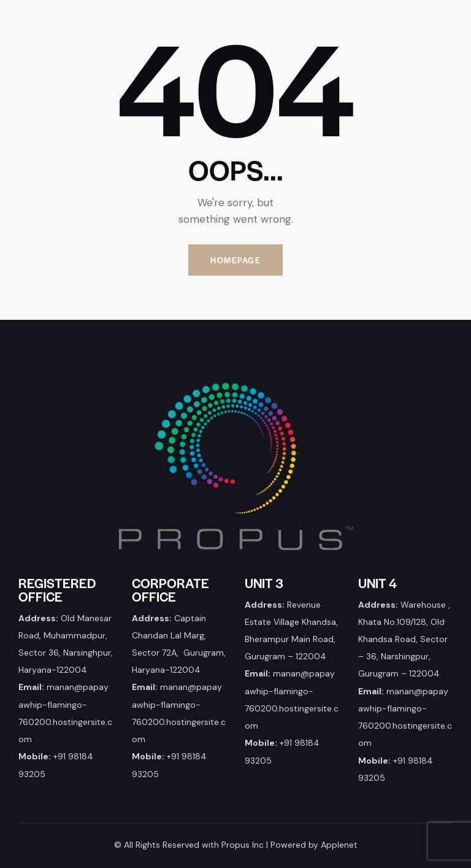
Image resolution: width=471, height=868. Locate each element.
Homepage (235, 260)
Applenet (339, 845)
